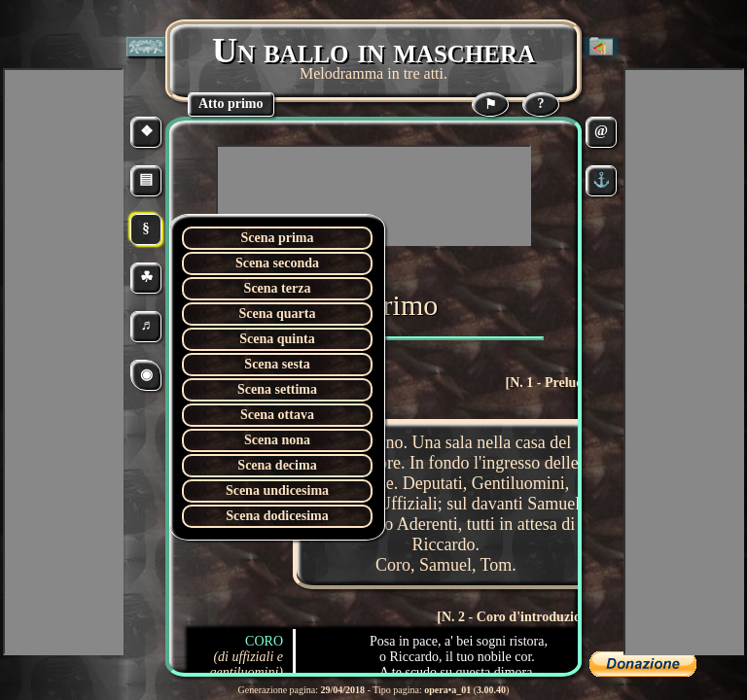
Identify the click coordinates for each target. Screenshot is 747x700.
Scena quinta (277, 339)
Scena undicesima (277, 490)
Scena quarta (278, 314)
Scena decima (277, 465)
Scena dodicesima (277, 516)
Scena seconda (277, 263)
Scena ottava (277, 415)
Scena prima (277, 238)
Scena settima (277, 389)
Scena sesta (277, 364)
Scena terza (278, 288)
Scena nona (277, 440)
